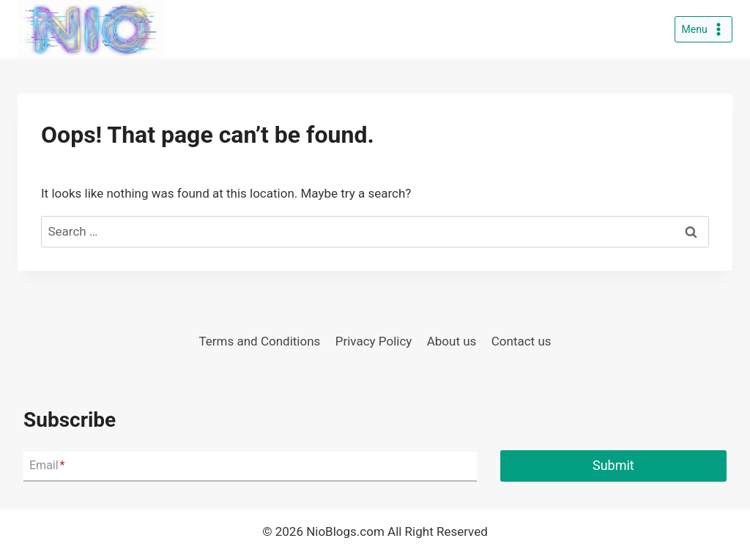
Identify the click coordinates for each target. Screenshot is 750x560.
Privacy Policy (374, 341)
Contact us (521, 341)
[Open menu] (703, 29)
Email (47, 466)
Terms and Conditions (259, 341)
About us (452, 341)
